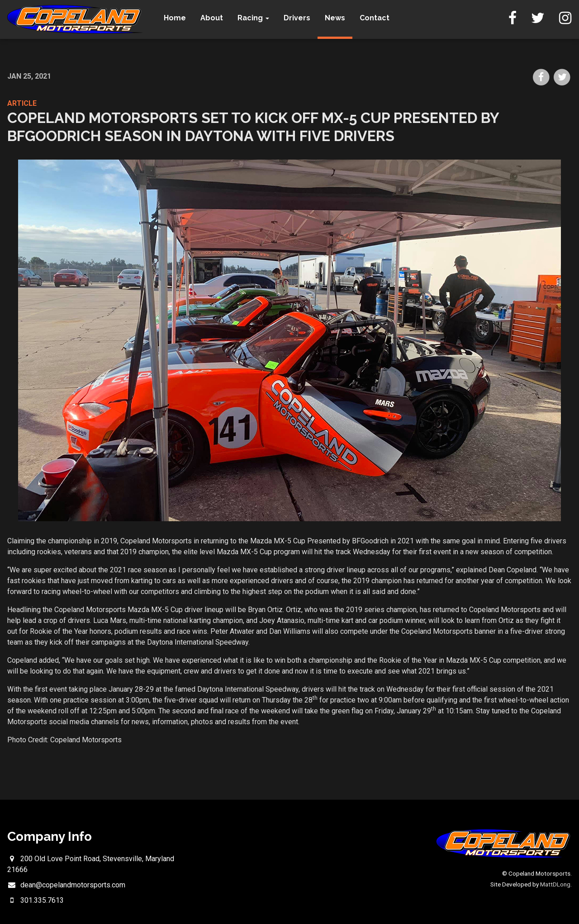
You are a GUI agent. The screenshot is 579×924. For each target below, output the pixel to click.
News (336, 18)
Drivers (298, 18)
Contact (375, 18)
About (213, 18)
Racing (254, 18)
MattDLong (555, 884)
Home (176, 18)
